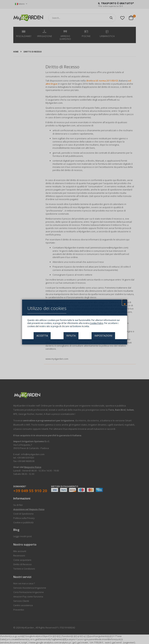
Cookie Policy (96, 323)
